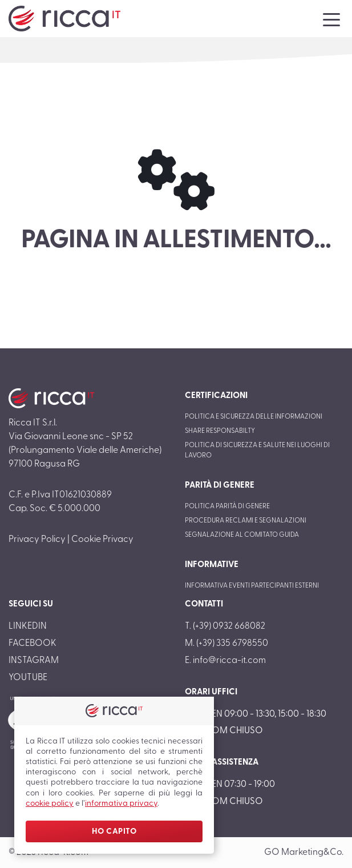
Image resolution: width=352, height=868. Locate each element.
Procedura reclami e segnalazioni (246, 521)
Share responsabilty (220, 431)
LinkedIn (28, 626)
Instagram (34, 661)
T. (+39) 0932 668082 (225, 626)
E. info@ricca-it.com (225, 661)
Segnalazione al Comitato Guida (242, 535)
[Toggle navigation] (331, 19)
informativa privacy (121, 804)
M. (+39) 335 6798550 (226, 644)
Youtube (28, 678)
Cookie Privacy (102, 540)
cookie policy (50, 804)
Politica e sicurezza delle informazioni (254, 417)
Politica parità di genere (227, 507)
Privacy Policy (37, 540)
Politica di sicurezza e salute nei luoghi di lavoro (257, 451)
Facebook (33, 644)
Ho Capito (114, 832)
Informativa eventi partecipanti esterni (252, 586)
